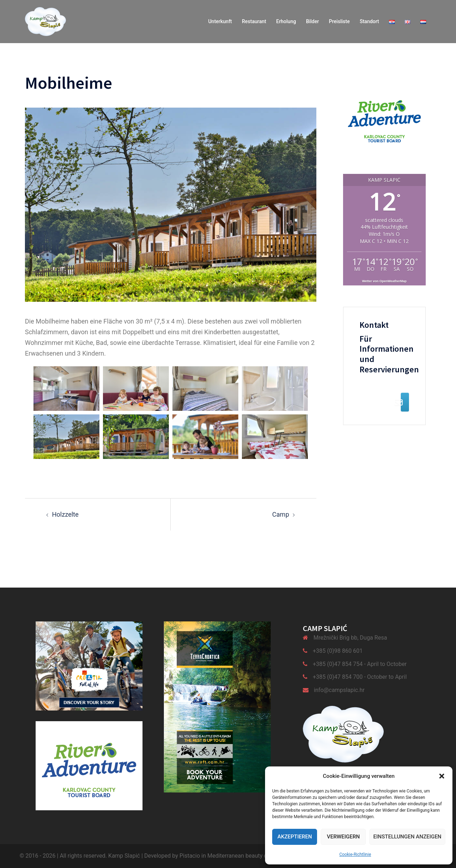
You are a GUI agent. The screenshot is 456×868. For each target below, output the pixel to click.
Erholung (286, 21)
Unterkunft (220, 21)
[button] (442, 776)
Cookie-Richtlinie (355, 854)
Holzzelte (65, 514)
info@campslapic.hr (339, 690)
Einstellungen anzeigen (407, 837)
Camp (281, 514)
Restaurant (254, 21)
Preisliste (339, 21)
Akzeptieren (295, 837)
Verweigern (343, 837)
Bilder (312, 21)
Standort (369, 21)
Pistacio (190, 856)
